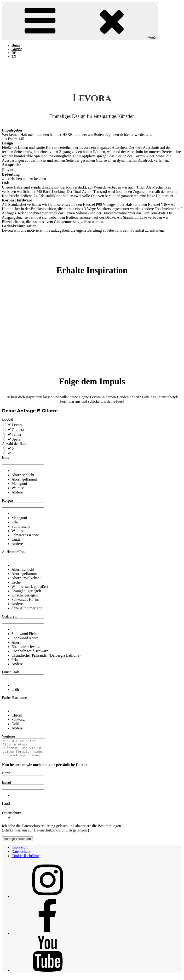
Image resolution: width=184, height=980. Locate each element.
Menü (80, 21)
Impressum (20, 851)
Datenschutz (21, 855)
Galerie (17, 49)
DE (14, 53)
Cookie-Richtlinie (25, 859)
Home (16, 45)
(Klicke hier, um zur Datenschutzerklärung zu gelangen (44, 834)
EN (14, 57)
